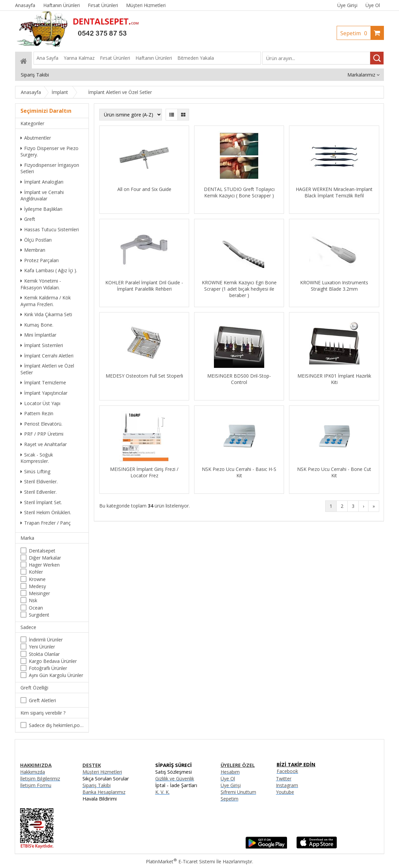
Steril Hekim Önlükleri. (46, 512)
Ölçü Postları (36, 240)
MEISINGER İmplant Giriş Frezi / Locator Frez (144, 472)
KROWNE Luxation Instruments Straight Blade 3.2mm (334, 286)
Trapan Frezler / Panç (46, 523)
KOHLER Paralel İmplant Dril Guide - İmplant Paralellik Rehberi (144, 286)
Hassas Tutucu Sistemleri (50, 229)
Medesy (37, 586)
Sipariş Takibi (97, 785)
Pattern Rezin (37, 413)
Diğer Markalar (45, 558)
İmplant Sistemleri (42, 345)
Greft (28, 219)
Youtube (285, 792)
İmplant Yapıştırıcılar (44, 393)
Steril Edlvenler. (39, 492)
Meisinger (39, 593)
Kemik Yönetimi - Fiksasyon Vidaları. (41, 284)
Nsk (33, 600)
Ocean (36, 608)
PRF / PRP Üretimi (42, 434)
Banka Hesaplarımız (104, 792)
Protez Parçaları (40, 260)
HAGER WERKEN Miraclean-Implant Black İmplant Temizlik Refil (334, 192)
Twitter (284, 779)
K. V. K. (162, 792)
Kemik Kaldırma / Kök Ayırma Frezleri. (46, 301)
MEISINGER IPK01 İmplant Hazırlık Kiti (334, 379)
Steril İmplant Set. (41, 502)
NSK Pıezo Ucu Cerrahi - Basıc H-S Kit (239, 472)
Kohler (36, 572)
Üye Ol (373, 5)
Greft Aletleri (42, 700)
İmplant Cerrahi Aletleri (47, 356)
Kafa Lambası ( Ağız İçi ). (49, 270)
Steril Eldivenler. (39, 481)
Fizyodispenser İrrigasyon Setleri (50, 168)
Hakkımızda (33, 772)
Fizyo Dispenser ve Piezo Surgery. (49, 152)
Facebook (287, 771)
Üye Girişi (347, 5)
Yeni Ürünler (42, 647)
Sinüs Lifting (35, 471)
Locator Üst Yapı (40, 403)
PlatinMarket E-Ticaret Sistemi (180, 861)
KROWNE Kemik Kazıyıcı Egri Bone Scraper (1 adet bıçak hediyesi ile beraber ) (239, 289)
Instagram (287, 785)
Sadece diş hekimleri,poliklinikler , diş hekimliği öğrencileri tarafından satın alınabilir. (56, 725)
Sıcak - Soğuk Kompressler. (37, 458)
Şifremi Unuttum (238, 792)
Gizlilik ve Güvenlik (175, 779)
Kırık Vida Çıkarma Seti (46, 314)
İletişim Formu (36, 785)
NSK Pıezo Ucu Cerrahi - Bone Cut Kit (334, 472)
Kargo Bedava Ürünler (53, 661)
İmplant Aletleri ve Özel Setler (47, 369)
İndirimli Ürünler (46, 640)
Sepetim (355, 33)
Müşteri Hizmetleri (102, 772)
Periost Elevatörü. (41, 424)
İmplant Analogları (42, 182)
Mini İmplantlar (38, 335)
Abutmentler (36, 138)
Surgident (39, 615)
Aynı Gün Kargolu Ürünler (56, 675)
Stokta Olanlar (44, 654)
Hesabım (230, 772)
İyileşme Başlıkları (41, 209)
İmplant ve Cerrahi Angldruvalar (42, 196)
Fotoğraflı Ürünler (48, 668)
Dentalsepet (42, 551)
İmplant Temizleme (43, 382)
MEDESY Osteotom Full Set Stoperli (144, 376)
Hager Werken (44, 565)
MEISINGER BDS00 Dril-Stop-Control (239, 379)
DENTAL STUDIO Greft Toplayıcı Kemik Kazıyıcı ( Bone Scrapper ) (239, 192)
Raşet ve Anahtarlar (44, 444)
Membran (33, 250)
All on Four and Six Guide (144, 189)
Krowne (37, 579)
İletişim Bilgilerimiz (40, 779)
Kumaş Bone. (37, 325)
